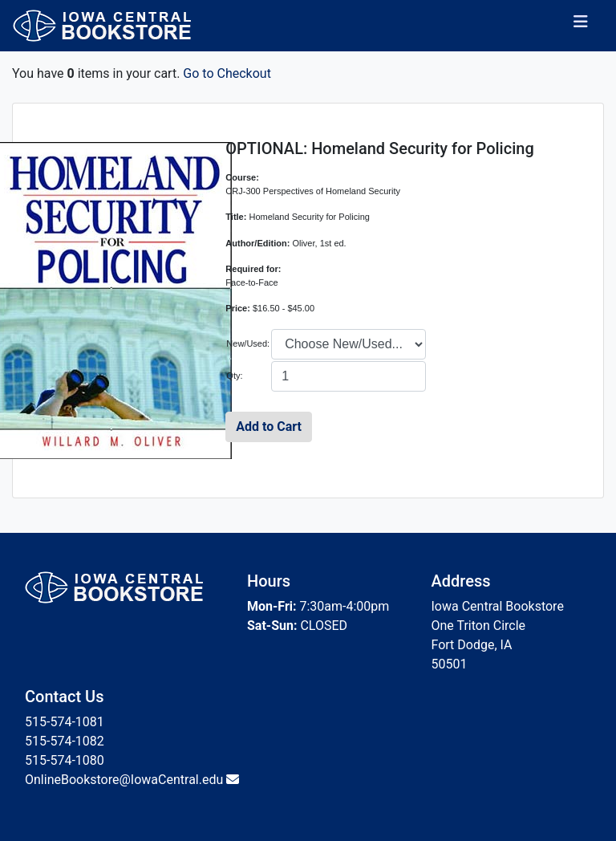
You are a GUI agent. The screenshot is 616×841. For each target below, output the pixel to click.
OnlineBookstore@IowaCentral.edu (124, 780)
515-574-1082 (65, 741)
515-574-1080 (65, 760)
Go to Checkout (227, 73)
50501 (450, 664)
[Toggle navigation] (581, 26)
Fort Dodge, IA (472, 645)
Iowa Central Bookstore (498, 606)
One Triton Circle (479, 626)
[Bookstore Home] (112, 26)
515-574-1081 (65, 722)
